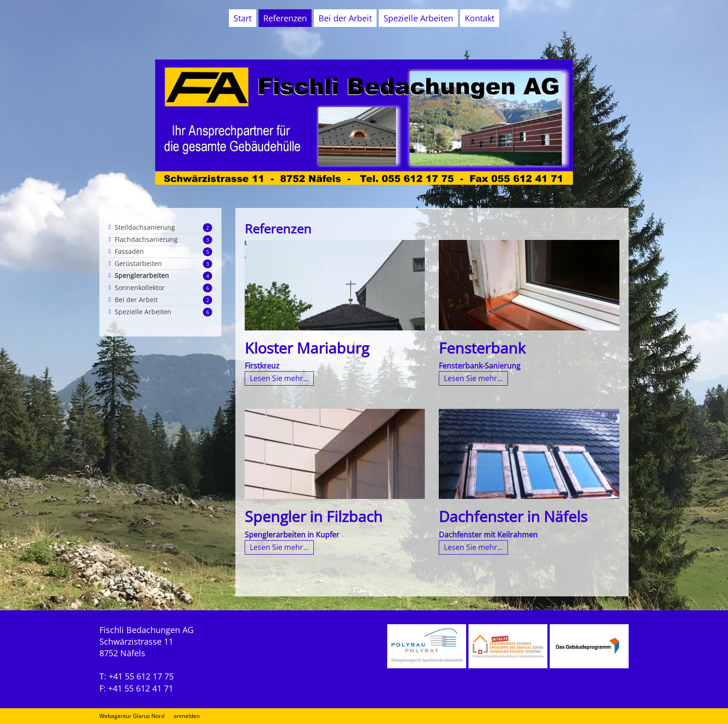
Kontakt (480, 18)
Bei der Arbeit (345, 18)
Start (243, 18)
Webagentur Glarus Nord (132, 716)
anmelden (187, 716)
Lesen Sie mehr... (279, 378)
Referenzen (285, 18)
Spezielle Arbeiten (418, 18)
